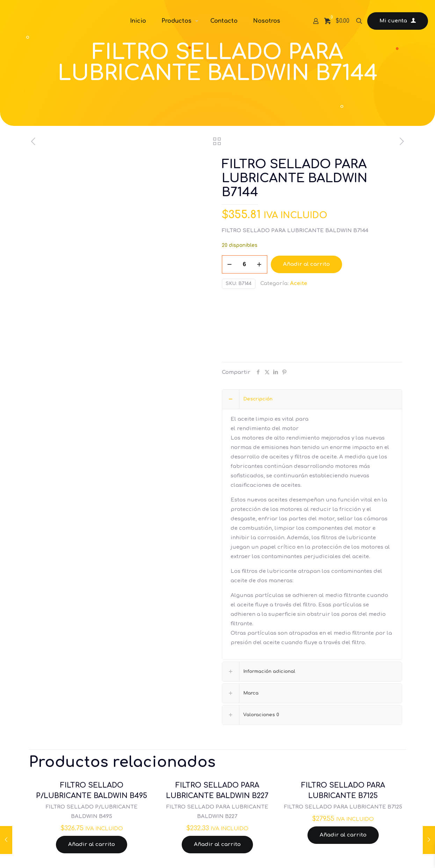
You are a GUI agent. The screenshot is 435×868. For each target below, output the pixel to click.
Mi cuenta (398, 21)
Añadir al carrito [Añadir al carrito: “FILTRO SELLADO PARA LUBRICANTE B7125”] (343, 835)
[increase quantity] (259, 264)
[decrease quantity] (230, 264)
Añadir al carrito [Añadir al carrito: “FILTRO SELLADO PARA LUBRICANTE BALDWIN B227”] (217, 844)
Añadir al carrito (306, 264)
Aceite (299, 283)
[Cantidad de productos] (245, 264)
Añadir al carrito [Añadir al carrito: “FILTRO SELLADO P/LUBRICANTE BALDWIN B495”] (92, 844)
